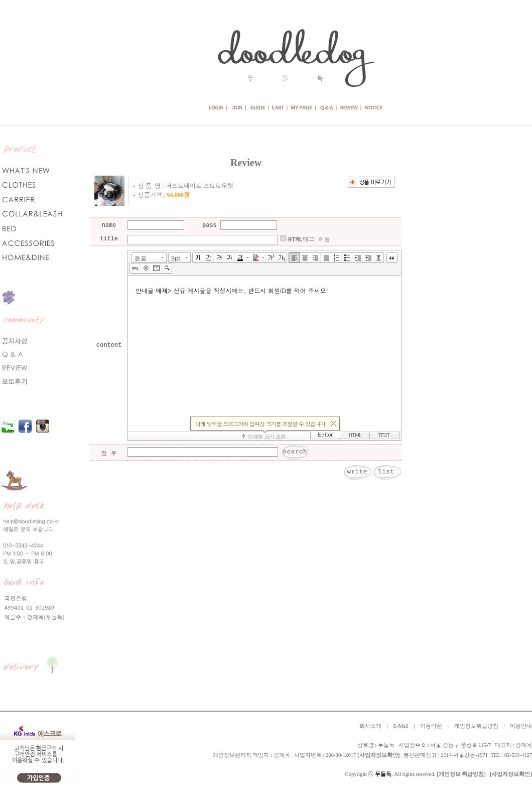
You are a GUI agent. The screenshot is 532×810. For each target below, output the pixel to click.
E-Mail (401, 726)
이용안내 (521, 726)
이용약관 (431, 726)
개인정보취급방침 (476, 726)
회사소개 (370, 726)
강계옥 (282, 755)
